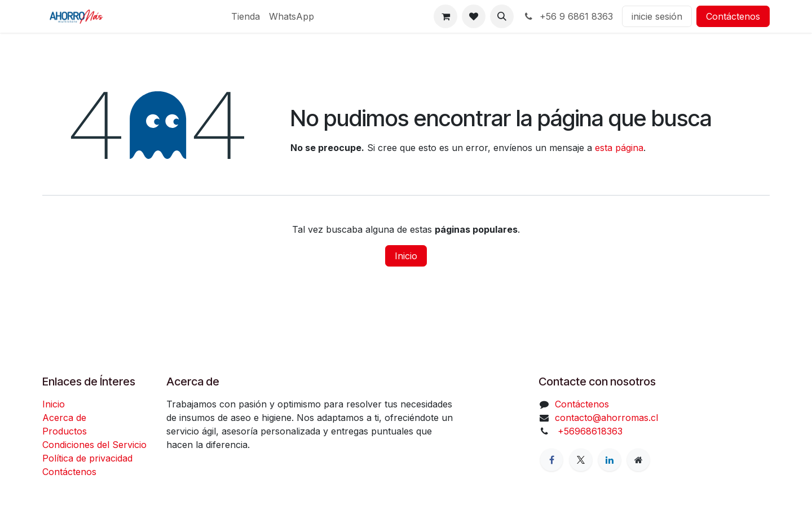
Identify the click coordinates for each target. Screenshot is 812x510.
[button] (502, 16)
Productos (65, 431)
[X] (581, 460)
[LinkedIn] (610, 460)
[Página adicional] (638, 460)
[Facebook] (551, 460)
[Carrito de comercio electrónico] (445, 16)
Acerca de (64, 418)
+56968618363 (589, 431)
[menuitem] (246, 16)
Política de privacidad (87, 458)
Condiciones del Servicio (94, 445)
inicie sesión (657, 16)
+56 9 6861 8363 (568, 16)
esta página (619, 148)
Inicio (406, 256)
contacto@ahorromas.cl (606, 418)
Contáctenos (733, 16)
